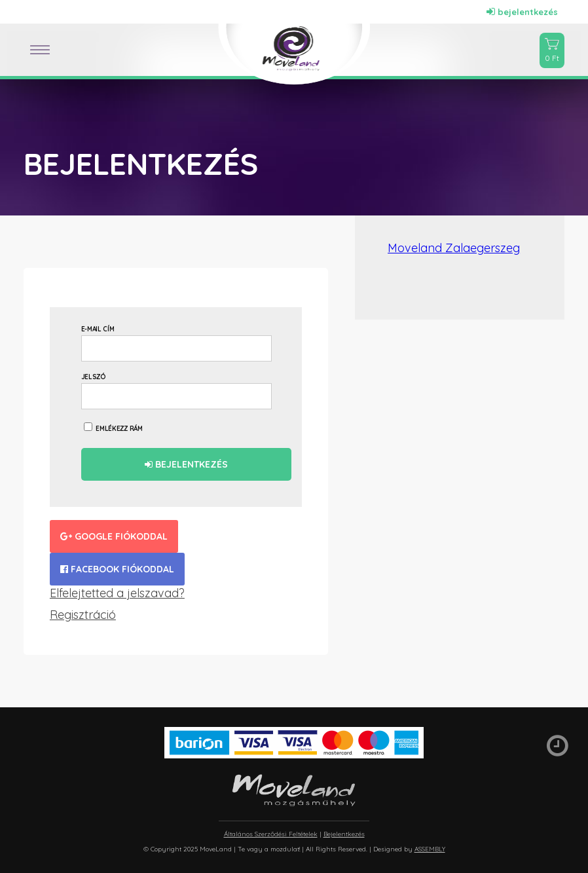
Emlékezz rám (113, 428)
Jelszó (94, 377)
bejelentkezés (522, 12)
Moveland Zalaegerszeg (454, 248)
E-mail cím (98, 329)
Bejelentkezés (186, 464)
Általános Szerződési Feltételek (271, 834)
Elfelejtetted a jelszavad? (117, 593)
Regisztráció (83, 615)
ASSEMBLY (430, 849)
